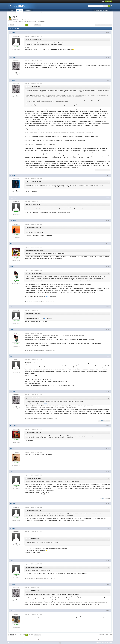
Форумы (19, 10)
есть (47, 296)
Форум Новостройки (12, 639)
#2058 (108, 561)
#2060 (108, 611)
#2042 (108, 57)
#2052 (108, 391)
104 (29, 25)
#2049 (108, 307)
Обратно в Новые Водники (106, 635)
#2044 (108, 175)
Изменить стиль (14, 642)
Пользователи (28, 10)
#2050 (108, 330)
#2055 (108, 472)
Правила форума (102, 639)
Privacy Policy (109, 639)
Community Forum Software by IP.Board (104, 642)
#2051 (108, 356)
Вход (103, 1)
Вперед (37, 25)
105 (32, 25)
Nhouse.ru (12, 10)
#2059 (108, 584)
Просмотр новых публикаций (100, 10)
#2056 (108, 504)
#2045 (108, 198)
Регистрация (109, 1)
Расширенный (112, 6)
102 (24, 25)
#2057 (108, 528)
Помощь (22, 642)
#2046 (108, 221)
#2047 (108, 244)
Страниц (17, 25)
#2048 (108, 267)
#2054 (108, 449)
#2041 (108, 33)
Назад (12, 25)
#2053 (108, 426)
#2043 (108, 80)
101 (21, 25)
